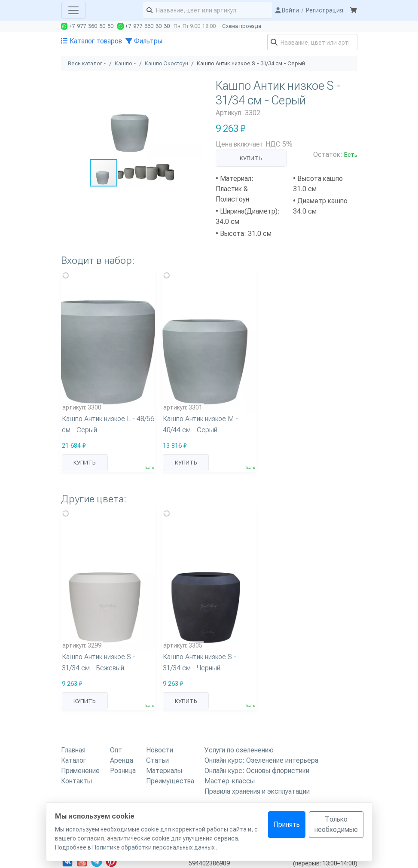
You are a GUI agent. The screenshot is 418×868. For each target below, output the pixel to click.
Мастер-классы (230, 781)
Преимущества (170, 781)
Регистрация (325, 10)
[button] (195, 86)
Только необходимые (336, 824)
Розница (123, 771)
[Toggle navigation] (73, 10)
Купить (251, 158)
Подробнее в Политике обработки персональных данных (136, 847)
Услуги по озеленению (239, 750)
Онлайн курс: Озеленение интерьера (261, 760)
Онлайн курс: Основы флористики (257, 771)
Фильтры (144, 41)
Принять (287, 824)
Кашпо (124, 63)
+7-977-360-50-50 (87, 26)
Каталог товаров (92, 41)
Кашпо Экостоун (166, 63)
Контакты (76, 781)
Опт (116, 750)
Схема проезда (242, 26)
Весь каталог (85, 63)
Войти (287, 10)
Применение (80, 771)
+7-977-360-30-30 (143, 26)
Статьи (157, 760)
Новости (160, 750)
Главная (73, 750)
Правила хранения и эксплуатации (257, 791)
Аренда (122, 760)
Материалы (164, 771)
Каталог (73, 760)
